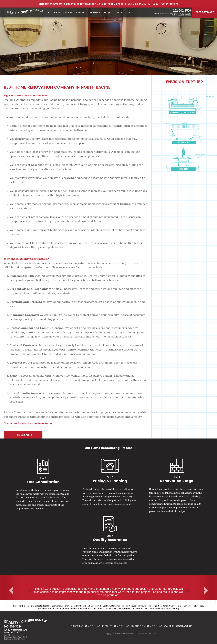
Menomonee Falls (120, 606)
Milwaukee (143, 606)
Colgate (39, 606)
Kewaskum (105, 606)
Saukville (92, 609)
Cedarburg (29, 606)
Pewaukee (42, 609)
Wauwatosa (138, 609)
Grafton (68, 606)
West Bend (160, 609)
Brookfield (18, 606)
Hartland (86, 606)
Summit (109, 609)
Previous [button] (11, 591)
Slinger (101, 609)
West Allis (149, 609)
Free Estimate (23, 435)
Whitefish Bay (173, 609)
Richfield (83, 609)
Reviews (95, 13)
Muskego (153, 606)
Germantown (58, 606)
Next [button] (206, 591)
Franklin (47, 606)
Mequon (133, 606)
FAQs (107, 13)
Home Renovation (60, 13)
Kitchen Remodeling (116, 626)
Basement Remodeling (86, 626)
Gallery (81, 13)
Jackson (95, 606)
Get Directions (170, 4)
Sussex (117, 609)
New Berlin (163, 606)
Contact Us (122, 13)
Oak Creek (174, 606)
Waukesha (127, 609)
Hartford (77, 606)
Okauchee (199, 606)
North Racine (71, 609)
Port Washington (56, 609)
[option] (108, 588)
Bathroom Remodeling (147, 626)
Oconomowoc (186, 606)
